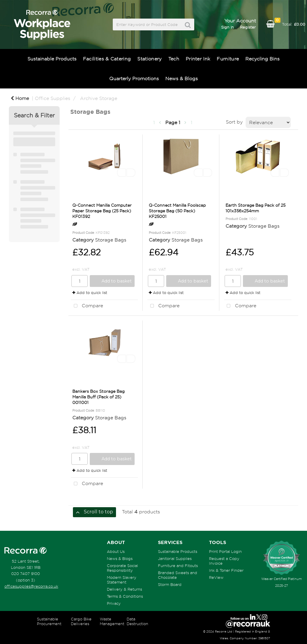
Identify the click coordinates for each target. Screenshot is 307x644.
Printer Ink (198, 59)
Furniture (228, 59)
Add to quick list (90, 293)
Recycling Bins (262, 59)
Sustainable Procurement (49, 621)
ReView (216, 577)
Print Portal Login (225, 551)
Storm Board (170, 584)
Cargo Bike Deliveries (81, 621)
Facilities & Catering (107, 59)
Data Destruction (137, 621)
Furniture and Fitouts (178, 566)
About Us (116, 551)
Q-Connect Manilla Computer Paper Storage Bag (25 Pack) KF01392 (102, 211)
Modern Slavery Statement (122, 580)
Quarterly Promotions (134, 78)
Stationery (149, 59)
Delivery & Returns (124, 589)
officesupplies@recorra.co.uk (31, 586)
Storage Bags (111, 240)
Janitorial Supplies (175, 558)
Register (248, 27)
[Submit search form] (188, 25)
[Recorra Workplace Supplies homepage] (26, 551)
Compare (87, 306)
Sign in (227, 27)
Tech (174, 59)
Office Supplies (53, 98)
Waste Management (112, 621)
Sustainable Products (52, 59)
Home (20, 98)
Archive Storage (99, 98)
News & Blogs (182, 78)
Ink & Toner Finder (226, 570)
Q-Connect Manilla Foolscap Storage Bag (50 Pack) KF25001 (177, 211)
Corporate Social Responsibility (122, 568)
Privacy (114, 603)
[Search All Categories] (154, 24)
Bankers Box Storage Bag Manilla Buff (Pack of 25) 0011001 (98, 397)
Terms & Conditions (125, 596)
